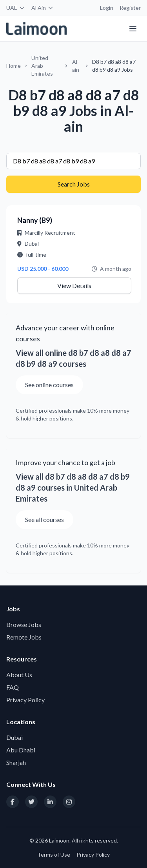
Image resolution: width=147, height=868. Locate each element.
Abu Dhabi (21, 750)
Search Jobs (74, 184)
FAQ (13, 687)
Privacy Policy (25, 700)
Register (130, 8)
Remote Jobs (24, 637)
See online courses (49, 385)
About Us (19, 675)
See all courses (44, 519)
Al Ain (43, 8)
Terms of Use (54, 854)
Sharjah (16, 762)
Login (107, 8)
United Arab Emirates (42, 66)
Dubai (15, 737)
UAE (16, 8)
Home (14, 66)
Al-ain (76, 66)
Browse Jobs (24, 624)
